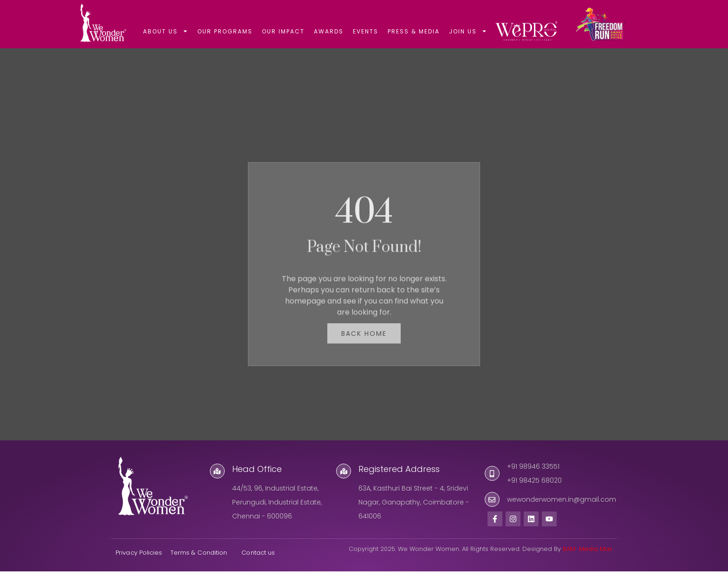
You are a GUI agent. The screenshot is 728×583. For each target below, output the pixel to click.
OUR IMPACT (283, 31)
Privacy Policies (139, 564)
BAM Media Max (587, 560)
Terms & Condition (199, 564)
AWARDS (329, 31)
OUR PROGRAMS (225, 31)
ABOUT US (166, 31)
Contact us (259, 564)
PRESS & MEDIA (414, 31)
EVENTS (366, 31)
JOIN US (468, 31)
